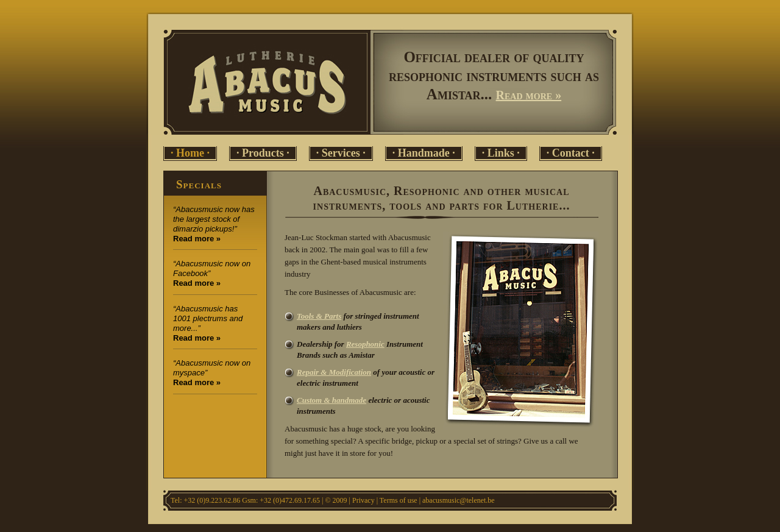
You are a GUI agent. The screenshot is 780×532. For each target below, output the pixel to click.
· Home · (190, 153)
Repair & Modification (334, 372)
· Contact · (571, 153)
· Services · (341, 153)
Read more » (529, 95)
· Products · (263, 153)
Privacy (363, 500)
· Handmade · (424, 153)
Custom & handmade (331, 400)
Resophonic (365, 344)
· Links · (501, 153)
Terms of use (399, 500)
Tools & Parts (319, 316)
